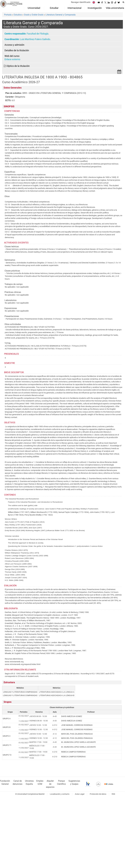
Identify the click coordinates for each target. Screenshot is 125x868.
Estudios (18, 15)
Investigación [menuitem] (95, 8)
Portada (8, 15)
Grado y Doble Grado (34, 15)
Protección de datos (98, 794)
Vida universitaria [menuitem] (115, 8)
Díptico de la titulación (18, 66)
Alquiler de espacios (50, 784)
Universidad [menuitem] (34, 8)
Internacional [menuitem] (74, 8)
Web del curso (12, 56)
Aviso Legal (80, 794)
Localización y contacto (60, 794)
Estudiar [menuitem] (54, 8)
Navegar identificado (81, 2)
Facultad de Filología (38, 34)
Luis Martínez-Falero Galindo (35, 39)
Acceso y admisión (14, 45)
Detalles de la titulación (17, 50)
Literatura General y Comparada (61, 15)
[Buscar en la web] (123, 2)
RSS (113, 794)
